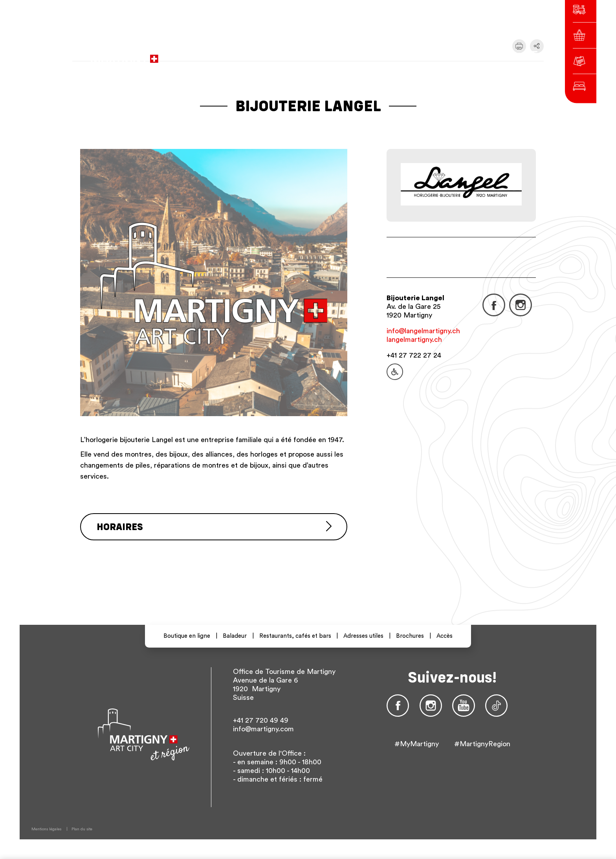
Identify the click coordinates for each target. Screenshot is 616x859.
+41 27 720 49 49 (261, 720)
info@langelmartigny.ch (423, 331)
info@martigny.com (263, 729)
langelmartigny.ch (414, 340)
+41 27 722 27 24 (414, 355)
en (447, 55)
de (433, 55)
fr (419, 55)
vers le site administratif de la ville (278, 55)
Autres (469, 55)
